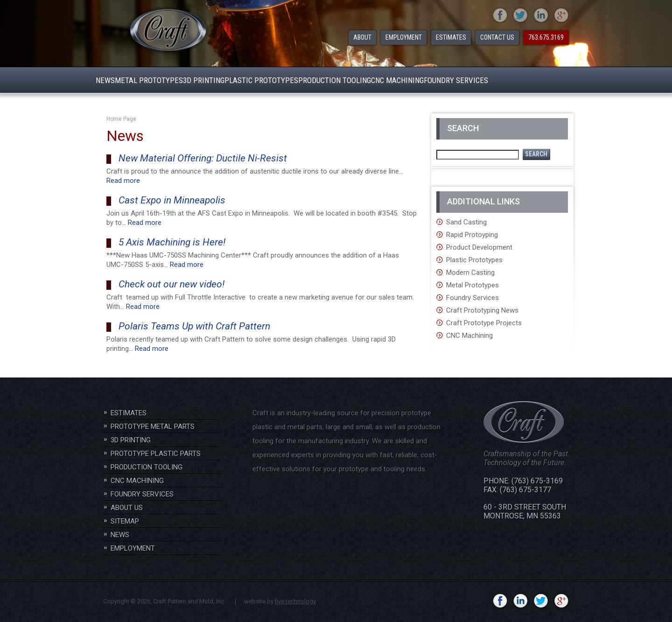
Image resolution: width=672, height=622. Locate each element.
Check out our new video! (171, 284)
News (120, 535)
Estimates (129, 413)
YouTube (479, 601)
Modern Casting (470, 273)
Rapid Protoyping (472, 235)
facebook (500, 16)
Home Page (121, 119)
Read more (123, 181)
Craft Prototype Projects (484, 323)
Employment (133, 548)
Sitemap (125, 521)
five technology (295, 601)
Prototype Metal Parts (153, 426)
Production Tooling (147, 467)
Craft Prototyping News (482, 310)
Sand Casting (466, 222)
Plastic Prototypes (474, 260)
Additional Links (483, 201)
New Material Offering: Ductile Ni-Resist (203, 158)
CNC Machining (469, 335)
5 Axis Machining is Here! (172, 242)
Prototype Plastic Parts (156, 454)
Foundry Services (472, 298)
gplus (562, 16)
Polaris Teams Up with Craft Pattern (194, 326)
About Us (127, 508)
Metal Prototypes (472, 285)
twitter (521, 16)
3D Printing (131, 440)
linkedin (541, 16)
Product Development (479, 247)
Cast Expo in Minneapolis (172, 200)
